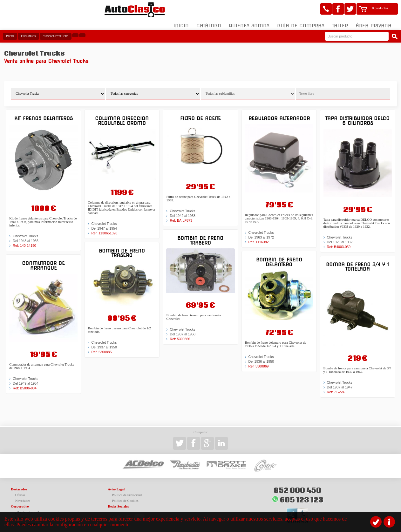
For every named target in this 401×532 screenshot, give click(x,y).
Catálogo (209, 22)
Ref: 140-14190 (24, 242)
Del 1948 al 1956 (26, 237)
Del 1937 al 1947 (340, 383)
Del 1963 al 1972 (261, 233)
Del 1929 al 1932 (340, 238)
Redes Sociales (118, 503)
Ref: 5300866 (180, 335)
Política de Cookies (125, 497)
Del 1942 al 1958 (183, 212)
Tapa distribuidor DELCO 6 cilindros (357, 117)
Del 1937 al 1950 (104, 343)
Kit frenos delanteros (44, 114)
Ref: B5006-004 (25, 384)
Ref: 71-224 (336, 388)
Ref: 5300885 (101, 348)
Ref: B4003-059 (339, 243)
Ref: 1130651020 (104, 229)
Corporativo (20, 503)
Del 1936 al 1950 (261, 357)
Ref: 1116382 (259, 238)
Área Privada (374, 22)
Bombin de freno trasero (122, 249)
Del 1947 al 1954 (104, 224)
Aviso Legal (116, 485)
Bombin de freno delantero (279, 258)
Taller (340, 22)
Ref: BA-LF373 (181, 216)
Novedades (23, 497)
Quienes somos (249, 22)
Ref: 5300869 (259, 362)
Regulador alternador (279, 114)
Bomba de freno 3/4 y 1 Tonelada (357, 263)
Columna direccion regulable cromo (122, 117)
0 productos (380, 8)
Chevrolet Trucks (56, 33)
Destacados (19, 485)
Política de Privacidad (127, 491)
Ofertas (20, 491)
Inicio (181, 22)
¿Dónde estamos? (27, 508)
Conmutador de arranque (43, 262)
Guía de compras (301, 22)
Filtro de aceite (200, 114)
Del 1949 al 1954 (26, 379)
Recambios (28, 33)
